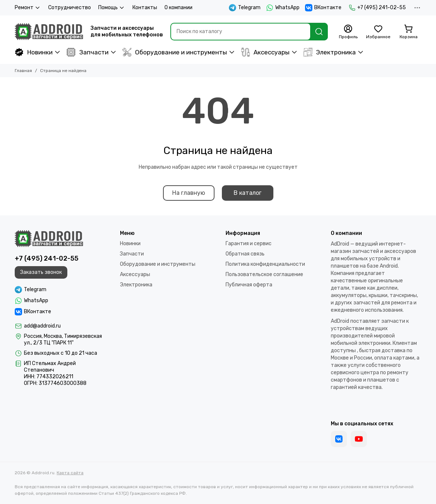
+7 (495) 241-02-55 (377, 8)
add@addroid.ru (42, 326)
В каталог (248, 193)
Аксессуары (265, 52)
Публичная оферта (249, 285)
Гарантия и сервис (249, 244)
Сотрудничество (70, 8)
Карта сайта (70, 473)
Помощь (112, 8)
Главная (23, 71)
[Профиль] (348, 32)
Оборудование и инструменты (175, 52)
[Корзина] (408, 32)
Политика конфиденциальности (265, 264)
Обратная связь (245, 254)
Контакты (145, 8)
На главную (189, 193)
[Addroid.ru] (49, 32)
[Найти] (319, 32)
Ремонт (28, 8)
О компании (178, 8)
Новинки (34, 52)
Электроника (330, 52)
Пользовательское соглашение (264, 274)
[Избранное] (378, 32)
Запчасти (88, 52)
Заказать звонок (41, 272)
